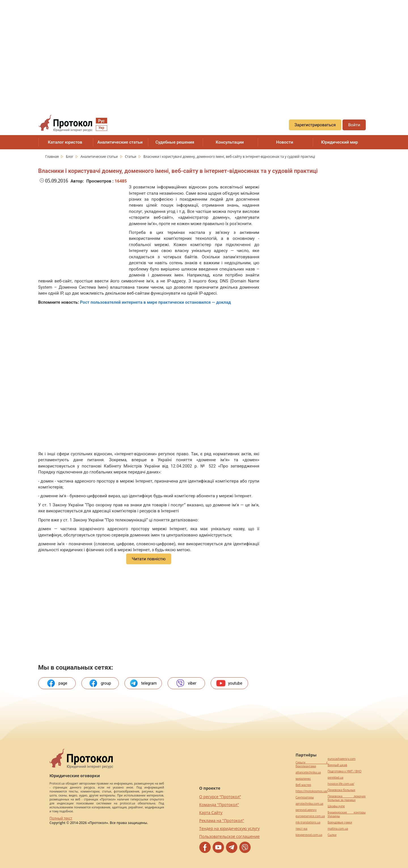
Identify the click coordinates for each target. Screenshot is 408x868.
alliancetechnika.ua (308, 772)
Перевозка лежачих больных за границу (347, 798)
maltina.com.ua (338, 829)
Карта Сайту (211, 813)
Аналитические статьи (120, 142)
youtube (229, 683)
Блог (70, 157)
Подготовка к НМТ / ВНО (345, 771)
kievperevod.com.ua (309, 835)
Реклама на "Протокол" (222, 820)
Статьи (131, 157)
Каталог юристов (65, 142)
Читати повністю (149, 559)
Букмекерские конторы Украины (347, 814)
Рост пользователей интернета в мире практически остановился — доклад (156, 302)
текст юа (302, 829)
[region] (204, 51)
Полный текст (61, 818)
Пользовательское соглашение (230, 836)
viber (186, 683)
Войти (354, 125)
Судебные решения (175, 142)
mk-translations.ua (308, 822)
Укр (101, 128)
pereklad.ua (336, 778)
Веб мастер (304, 785)
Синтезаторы (305, 797)
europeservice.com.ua (310, 816)
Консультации (230, 142)
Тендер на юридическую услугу (230, 828)
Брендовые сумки (340, 822)
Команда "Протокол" (219, 805)
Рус (101, 121)
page (57, 683)
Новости (285, 142)
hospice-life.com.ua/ (341, 784)
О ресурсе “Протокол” (220, 797)
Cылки (332, 835)
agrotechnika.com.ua (310, 804)
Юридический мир (339, 142)
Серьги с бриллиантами (312, 764)
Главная (53, 157)
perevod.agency (306, 810)
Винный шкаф (338, 765)
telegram (143, 683)
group (100, 683)
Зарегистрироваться (315, 125)
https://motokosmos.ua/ (312, 791)
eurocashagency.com (342, 759)
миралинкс (303, 779)
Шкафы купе (336, 806)
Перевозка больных (342, 790)
